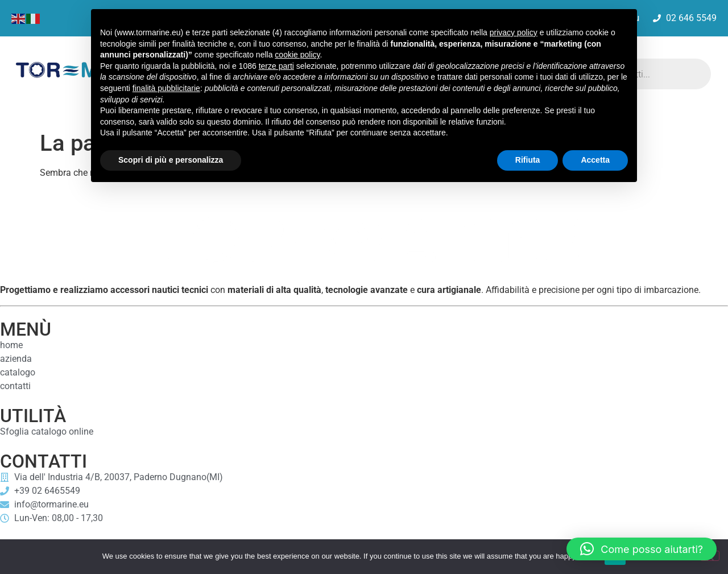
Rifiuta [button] (528, 160)
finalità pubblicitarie (166, 88)
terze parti (276, 66)
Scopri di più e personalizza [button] (171, 160)
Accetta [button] (595, 160)
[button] (642, 549)
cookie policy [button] (297, 55)
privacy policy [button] (514, 32)
